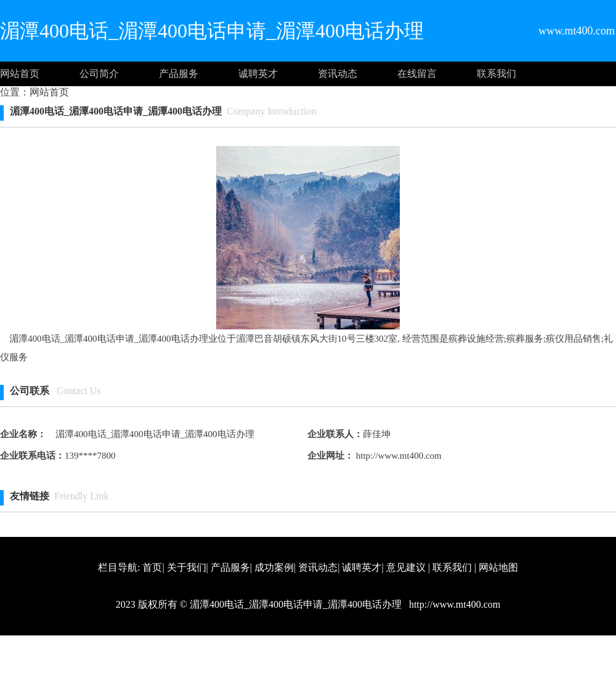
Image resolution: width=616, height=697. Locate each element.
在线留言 (417, 74)
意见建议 (406, 567)
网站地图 (498, 567)
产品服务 (179, 74)
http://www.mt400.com (398, 456)
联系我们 (496, 74)
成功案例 (274, 567)
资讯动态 (338, 74)
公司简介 (99, 74)
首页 (152, 567)
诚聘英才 (258, 74)
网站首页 (20, 74)
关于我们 (187, 567)
